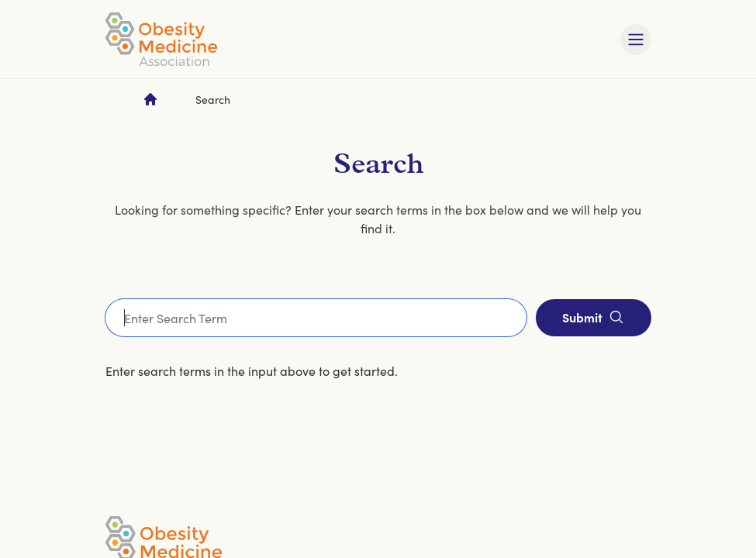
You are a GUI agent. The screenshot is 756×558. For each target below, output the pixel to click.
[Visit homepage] (161, 39)
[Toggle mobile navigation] (636, 40)
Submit (593, 317)
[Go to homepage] (150, 99)
